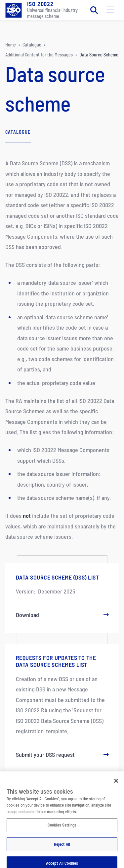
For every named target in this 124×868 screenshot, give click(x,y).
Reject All (62, 847)
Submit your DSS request (62, 754)
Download (62, 615)
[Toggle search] (94, 10)
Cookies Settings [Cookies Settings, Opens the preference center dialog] (62, 828)
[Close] (116, 783)
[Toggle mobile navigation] (110, 10)
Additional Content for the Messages (39, 55)
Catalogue (32, 45)
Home (11, 45)
